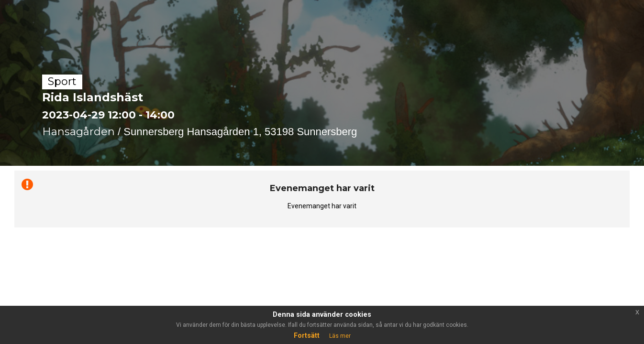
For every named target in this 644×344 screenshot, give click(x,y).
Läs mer (340, 336)
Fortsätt (307, 335)
